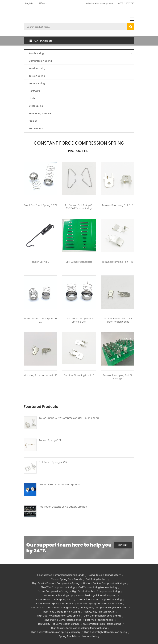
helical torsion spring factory (104, 575)
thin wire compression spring (58, 587)
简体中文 (43, 3)
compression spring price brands (55, 604)
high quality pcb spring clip (99, 612)
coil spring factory (96, 579)
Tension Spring (37, 68)
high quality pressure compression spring (56, 583)
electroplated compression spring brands (61, 575)
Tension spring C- (41, 262)
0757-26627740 (126, 3)
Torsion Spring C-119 (51, 440)
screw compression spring (53, 591)
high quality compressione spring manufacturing (79, 628)
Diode (32, 98)
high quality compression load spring (58, 616)
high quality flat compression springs (58, 624)
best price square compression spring (100, 599)
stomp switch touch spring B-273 (41, 320)
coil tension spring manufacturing (98, 587)
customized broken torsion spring (102, 624)
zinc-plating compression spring (63, 620)
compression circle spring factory (56, 599)
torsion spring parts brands (67, 579)
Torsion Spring (37, 76)
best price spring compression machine (100, 604)
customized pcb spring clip (57, 595)
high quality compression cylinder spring (104, 608)
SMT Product (36, 128)
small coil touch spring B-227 (40, 205)
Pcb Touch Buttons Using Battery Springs (63, 507)
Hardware (34, 91)
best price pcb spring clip (99, 620)
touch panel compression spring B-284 (79, 320)
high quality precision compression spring (96, 591)
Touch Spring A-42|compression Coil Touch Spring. (69, 418)
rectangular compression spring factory (54, 608)
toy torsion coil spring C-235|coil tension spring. (79, 207)
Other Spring (36, 106)
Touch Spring (81, 53)
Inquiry (123, 545)
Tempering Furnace (40, 113)
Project (33, 121)
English (29, 3)
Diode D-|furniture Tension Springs (59, 485)
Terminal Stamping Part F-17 (79, 375)
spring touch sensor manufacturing (79, 636)
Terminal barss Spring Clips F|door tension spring (118, 320)
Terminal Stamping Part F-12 (118, 262)
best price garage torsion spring (62, 612)
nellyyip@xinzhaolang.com (99, 3)
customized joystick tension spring (96, 595)
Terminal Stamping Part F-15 (117, 205)
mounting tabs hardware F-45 (40, 375)
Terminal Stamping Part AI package (117, 377)
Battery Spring (37, 83)
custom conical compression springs (104, 583)
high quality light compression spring (106, 632)
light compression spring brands (102, 616)
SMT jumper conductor (79, 262)
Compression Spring (40, 61)
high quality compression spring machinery (56, 632)
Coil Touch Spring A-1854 (54, 462)
